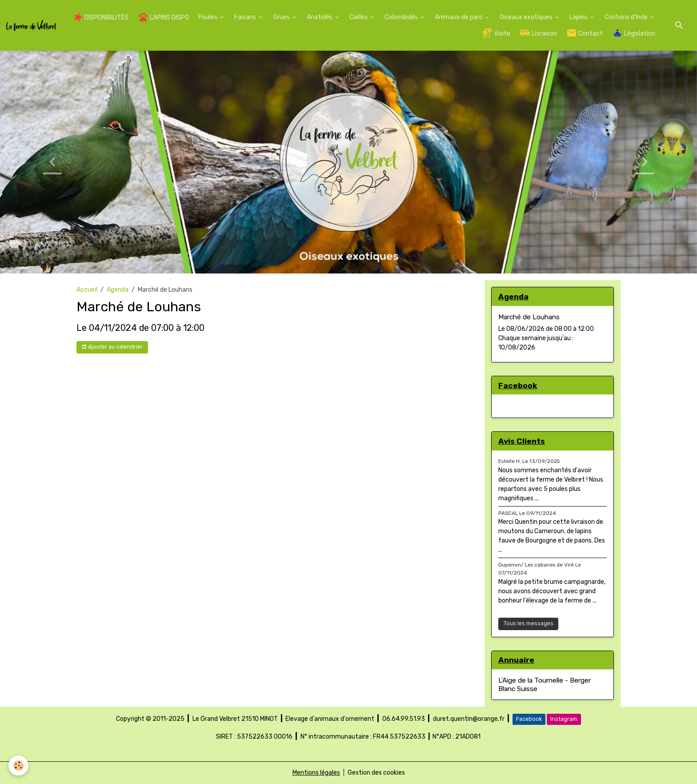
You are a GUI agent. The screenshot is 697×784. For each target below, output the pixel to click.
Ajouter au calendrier (112, 347)
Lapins (579, 17)
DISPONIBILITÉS (101, 17)
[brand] (31, 26)
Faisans (246, 17)
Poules (208, 17)
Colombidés (402, 17)
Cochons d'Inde (627, 17)
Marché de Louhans (529, 317)
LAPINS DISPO (163, 17)
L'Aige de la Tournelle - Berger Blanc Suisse (545, 684)
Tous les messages (529, 623)
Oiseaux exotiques (527, 17)
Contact (585, 33)
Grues (282, 17)
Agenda (118, 290)
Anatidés (320, 17)
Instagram (564, 719)
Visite (496, 33)
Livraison (538, 33)
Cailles (359, 17)
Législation (634, 33)
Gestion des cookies (376, 773)
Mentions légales (316, 773)
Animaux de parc (459, 17)
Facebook (529, 719)
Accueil (87, 290)
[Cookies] (19, 766)
